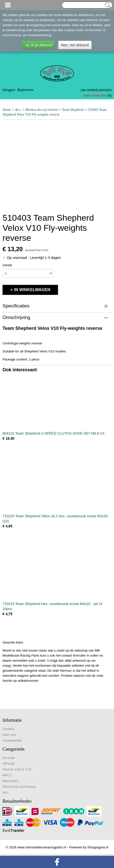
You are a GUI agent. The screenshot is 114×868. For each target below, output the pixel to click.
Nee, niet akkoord (75, 45)
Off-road (8, 764)
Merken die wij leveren (42, 110)
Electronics (11, 781)
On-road (9, 758)
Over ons (9, 735)
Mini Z (7, 775)
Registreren (25, 90)
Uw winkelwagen (96, 90)
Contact (8, 729)
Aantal (7, 265)
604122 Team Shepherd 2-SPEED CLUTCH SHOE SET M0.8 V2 (53, 433)
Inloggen (9, 90)
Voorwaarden (12, 740)
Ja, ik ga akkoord (39, 45)
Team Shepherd (73, 110)
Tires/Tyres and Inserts (19, 787)
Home (7, 110)
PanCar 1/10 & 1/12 (17, 769)
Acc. (18, 110)
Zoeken (107, 5)
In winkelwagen (32, 290)
